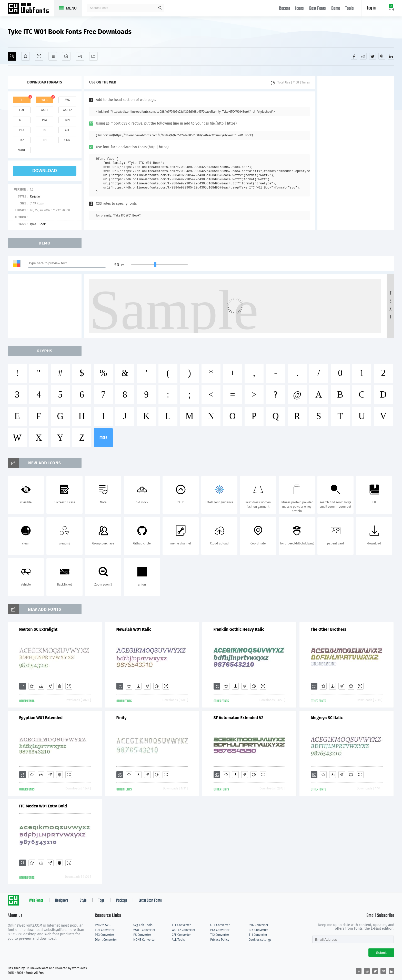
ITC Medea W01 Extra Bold (43, 806)
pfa (44, 120)
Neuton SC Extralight (38, 629)
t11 (44, 140)
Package (122, 901)
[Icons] (80, 56)
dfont (67, 140)
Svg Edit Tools (143, 925)
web (45, 100)
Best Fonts (318, 9)
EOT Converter (105, 930)
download (45, 171)
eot (22, 110)
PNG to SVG (103, 925)
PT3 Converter (104, 935)
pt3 (22, 130)
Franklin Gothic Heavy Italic (239, 629)
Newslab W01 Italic (134, 629)
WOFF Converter (144, 930)
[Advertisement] (356, 153)
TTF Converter (181, 925)
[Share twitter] (373, 56)
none (22, 150)
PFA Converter (220, 930)
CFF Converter (181, 935)
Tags (101, 901)
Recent (284, 9)
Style (83, 901)
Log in (371, 8)
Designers (62, 901)
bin (67, 120)
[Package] (66, 56)
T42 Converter (220, 935)
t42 (22, 140)
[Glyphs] (53, 56)
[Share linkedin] (391, 56)
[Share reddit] (363, 56)
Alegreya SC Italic (327, 718)
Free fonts (31, 9)
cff (67, 130)
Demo (336, 9)
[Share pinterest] (382, 56)
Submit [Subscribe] (381, 953)
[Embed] (59, 686)
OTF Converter (220, 925)
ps (44, 130)
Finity (122, 718)
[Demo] (39, 56)
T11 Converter (258, 935)
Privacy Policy (220, 940)
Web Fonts (36, 901)
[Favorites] (26, 56)
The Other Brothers (329, 629)
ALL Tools (178, 940)
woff (44, 110)
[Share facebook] (354, 56)
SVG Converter (258, 925)
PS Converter (142, 935)
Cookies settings (260, 940)
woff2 (67, 110)
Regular (35, 196)
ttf (22, 100)
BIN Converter (258, 930)
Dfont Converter (106, 940)
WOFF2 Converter (184, 930)
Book (42, 224)
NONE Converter (144, 940)
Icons (300, 9)
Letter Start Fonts (150, 901)
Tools (350, 9)
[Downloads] (41, 686)
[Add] (12, 56)
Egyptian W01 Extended (41, 718)
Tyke (33, 224)
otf (22, 120)
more (103, 438)
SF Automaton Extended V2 (239, 718)
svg (67, 100)
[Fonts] (93, 56)
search (160, 8)
